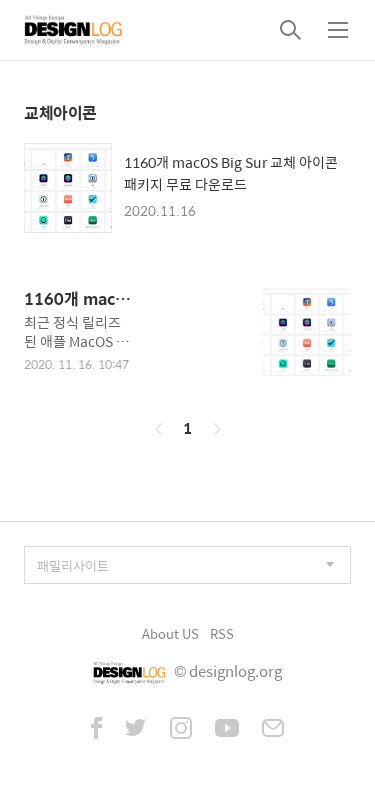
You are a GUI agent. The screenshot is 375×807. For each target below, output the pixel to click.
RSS (222, 633)
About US (170, 633)
